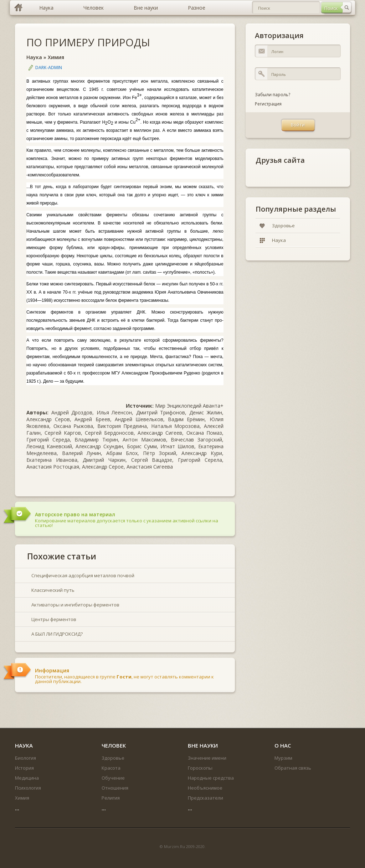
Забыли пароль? (273, 95)
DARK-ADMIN (49, 68)
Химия (56, 57)
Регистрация (268, 104)
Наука (34, 57)
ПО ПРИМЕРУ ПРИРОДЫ (88, 42)
